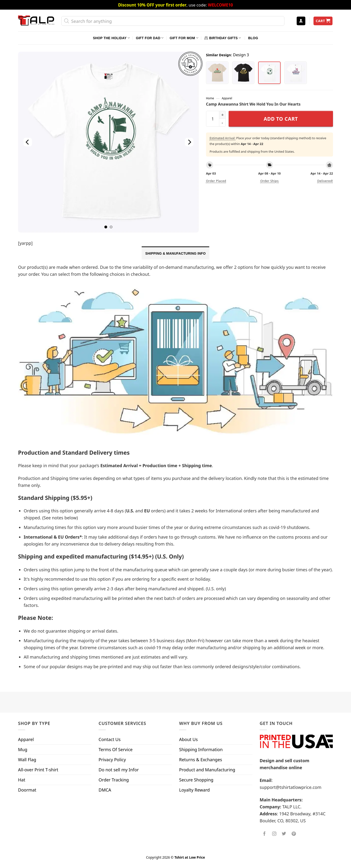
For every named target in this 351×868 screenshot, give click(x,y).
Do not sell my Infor (119, 770)
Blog (253, 38)
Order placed (216, 181)
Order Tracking (114, 780)
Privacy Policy (112, 760)
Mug (23, 749)
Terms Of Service (116, 749)
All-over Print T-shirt (38, 770)
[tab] (175, 253)
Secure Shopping (196, 780)
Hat (22, 780)
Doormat (27, 790)
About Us (188, 739)
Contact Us (110, 739)
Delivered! (325, 181)
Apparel (227, 98)
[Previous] (28, 142)
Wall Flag (27, 760)
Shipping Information (201, 749)
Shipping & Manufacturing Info (175, 253)
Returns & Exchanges (201, 760)
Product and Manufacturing (207, 770)
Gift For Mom (184, 38)
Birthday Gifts (223, 38)
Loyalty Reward (194, 790)
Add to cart (281, 119)
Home (210, 98)
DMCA (105, 790)
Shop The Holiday (111, 38)
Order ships (270, 181)
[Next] (189, 142)
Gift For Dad (150, 38)
